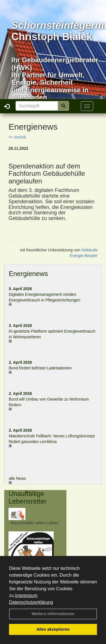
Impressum (26, 595)
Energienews (28, 274)
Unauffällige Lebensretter (28, 497)
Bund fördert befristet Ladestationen (40, 368)
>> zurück (17, 137)
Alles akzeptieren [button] (53, 629)
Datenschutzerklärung (31, 602)
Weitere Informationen (53, 614)
